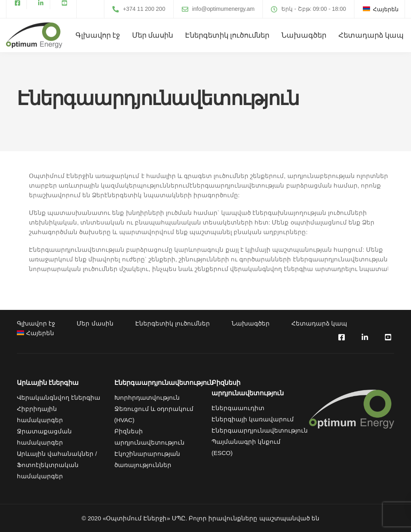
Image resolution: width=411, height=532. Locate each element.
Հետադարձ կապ (371, 35)
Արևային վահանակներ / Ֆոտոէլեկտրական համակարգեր (57, 465)
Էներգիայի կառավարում (253, 419)
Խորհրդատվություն (147, 397)
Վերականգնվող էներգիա (59, 397)
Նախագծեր (304, 35)
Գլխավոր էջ (98, 35)
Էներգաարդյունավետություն (260, 430)
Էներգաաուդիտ (238, 408)
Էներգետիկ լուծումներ (227, 35)
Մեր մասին (153, 35)
